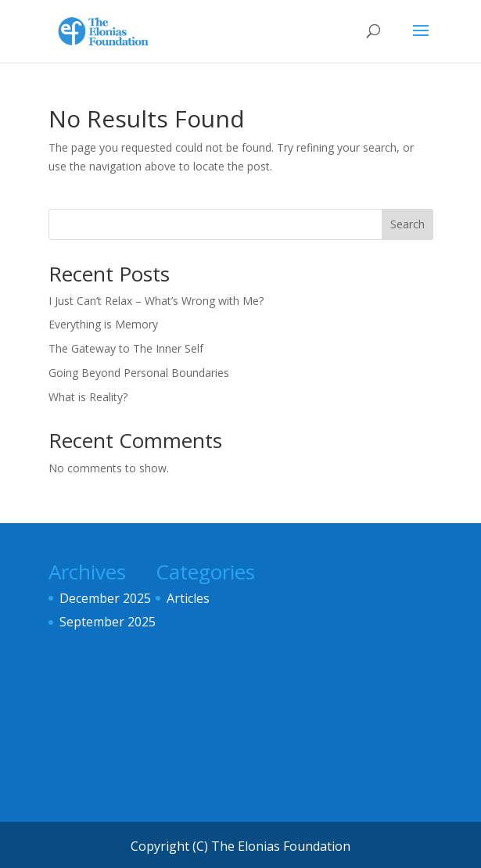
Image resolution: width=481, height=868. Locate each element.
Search (407, 224)
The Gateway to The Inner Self (126, 348)
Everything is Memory (103, 324)
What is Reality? (88, 397)
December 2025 (105, 598)
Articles (188, 598)
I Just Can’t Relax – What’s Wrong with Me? (156, 301)
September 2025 (108, 622)
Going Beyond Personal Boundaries (139, 373)
